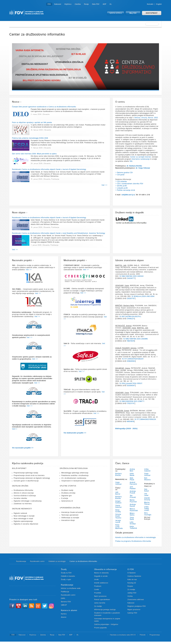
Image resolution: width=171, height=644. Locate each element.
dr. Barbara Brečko (134, 166)
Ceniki (97, 590)
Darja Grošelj (118, 511)
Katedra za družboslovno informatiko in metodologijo (136, 537)
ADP (104, 4)
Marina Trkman (147, 503)
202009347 (131, 386)
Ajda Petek (132, 479)
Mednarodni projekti (74, 260)
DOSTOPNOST (152, 13)
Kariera (64, 614)
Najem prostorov (134, 610)
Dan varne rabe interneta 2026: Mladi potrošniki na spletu (34, 154)
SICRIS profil (122, 186)
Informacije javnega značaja (105, 610)
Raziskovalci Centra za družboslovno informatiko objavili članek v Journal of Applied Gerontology (49, 169)
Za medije (98, 606)
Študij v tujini (66, 580)
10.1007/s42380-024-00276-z (130, 317)
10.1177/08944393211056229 (145, 419)
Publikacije (65, 592)
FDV (49, 4)
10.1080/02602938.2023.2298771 (132, 401)
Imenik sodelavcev (101, 583)
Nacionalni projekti (22, 260)
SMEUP (64, 605)
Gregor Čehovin (118, 502)
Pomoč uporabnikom (102, 600)
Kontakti (150, 4)
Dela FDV (96, 4)
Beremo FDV (66, 602)
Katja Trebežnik (133, 527)
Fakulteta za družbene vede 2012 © (123, 635)
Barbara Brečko (118, 475)
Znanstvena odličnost (136, 600)
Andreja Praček (133, 492)
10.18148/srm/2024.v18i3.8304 (143, 296)
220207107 (131, 299)
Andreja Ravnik (133, 505)
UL (111, 4)
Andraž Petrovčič (133, 483)
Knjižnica (68, 4)
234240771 (131, 278)
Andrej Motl (132, 470)
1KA (131, 161)
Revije (86, 4)
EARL (63, 598)
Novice (16, 102)
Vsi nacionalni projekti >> (23, 448)
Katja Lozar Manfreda (119, 527)
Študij (64, 569)
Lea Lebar (146, 495)
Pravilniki (98, 593)
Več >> (104, 185)
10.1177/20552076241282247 (133, 359)
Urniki (96, 580)
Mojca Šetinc (132, 514)
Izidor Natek (132, 475)
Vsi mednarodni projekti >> (75, 433)
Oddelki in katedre (68, 576)
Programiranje (155, 635)
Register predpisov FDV (137, 606)
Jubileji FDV (132, 593)
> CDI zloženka (121, 182)
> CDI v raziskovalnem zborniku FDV (129, 184)
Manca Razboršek (134, 510)
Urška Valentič (147, 470)
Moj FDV (133, 13)
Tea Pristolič (133, 497)
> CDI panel (120, 175)
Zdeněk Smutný (147, 499)
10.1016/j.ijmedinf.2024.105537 (131, 384)
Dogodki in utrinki (101, 576)
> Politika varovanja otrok (125, 190)
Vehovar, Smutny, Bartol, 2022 (146, 118)
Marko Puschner (133, 501)
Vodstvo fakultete (134, 576)
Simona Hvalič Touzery (118, 516)
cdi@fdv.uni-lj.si (128, 195)
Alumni (64, 617)
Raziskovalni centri (37, 561)
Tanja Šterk (132, 519)
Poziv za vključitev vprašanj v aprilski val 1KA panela (32, 123)
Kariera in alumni (69, 610)
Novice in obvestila (101, 573)
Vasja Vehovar (118, 483)
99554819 (130, 422)
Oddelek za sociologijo (57, 561)
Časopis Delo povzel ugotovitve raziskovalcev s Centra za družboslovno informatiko (44, 107)
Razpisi (130, 586)
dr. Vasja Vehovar (143, 168)
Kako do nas (132, 580)
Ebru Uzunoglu (148, 514)
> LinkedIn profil (121, 188)
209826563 (131, 361)
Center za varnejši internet (140, 157)
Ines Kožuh (146, 490)
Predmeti (98, 586)
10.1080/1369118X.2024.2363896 (135, 339)
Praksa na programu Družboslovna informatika (133, 541)
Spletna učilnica (116, 13)
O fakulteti (132, 573)
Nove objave (19, 213)
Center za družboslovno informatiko (83, 561)
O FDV (131, 569)
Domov (11, 561)
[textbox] (144, 24)
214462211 (131, 319)
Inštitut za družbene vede (71, 588)
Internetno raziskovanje (141, 159)
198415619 (131, 341)
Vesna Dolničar (118, 506)
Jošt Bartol (118, 493)
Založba (78, 4)
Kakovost (58, 4)
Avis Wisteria (147, 479)
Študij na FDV (66, 573)
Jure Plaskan (133, 488)
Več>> (15, 429)
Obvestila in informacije (105, 569)
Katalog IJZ (132, 583)
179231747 (131, 404)
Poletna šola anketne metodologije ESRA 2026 (30, 138)
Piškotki (143, 635)
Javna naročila (100, 603)
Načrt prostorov (100, 596)
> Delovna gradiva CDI (124, 173)
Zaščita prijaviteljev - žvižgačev (106, 624)
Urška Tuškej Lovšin (147, 509)
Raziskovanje (21, 561)
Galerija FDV (132, 613)
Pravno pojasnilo (100, 628)
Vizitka (130, 596)
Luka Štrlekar (133, 523)
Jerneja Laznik (118, 521)
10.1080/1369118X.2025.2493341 (131, 276)
